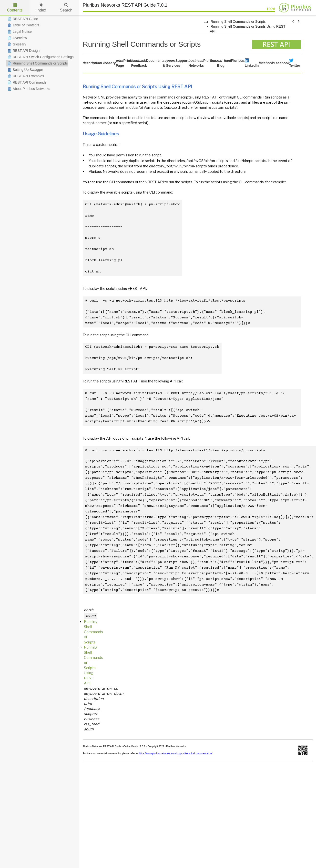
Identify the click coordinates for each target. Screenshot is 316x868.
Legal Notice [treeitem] (19, 32)
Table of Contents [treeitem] (23, 25)
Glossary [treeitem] (16, 44)
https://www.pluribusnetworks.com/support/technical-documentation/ (175, 754)
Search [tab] (66, 8)
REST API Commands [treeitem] (26, 82)
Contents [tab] (15, 8)
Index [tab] (41, 8)
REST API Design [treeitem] (23, 51)
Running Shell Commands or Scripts (238, 22)
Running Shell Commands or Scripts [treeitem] (37, 63)
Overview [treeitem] (17, 38)
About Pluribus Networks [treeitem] (28, 89)
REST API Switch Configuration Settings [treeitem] (40, 57)
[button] (293, 22)
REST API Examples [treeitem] (25, 76)
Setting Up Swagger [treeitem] (25, 70)
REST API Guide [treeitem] (22, 19)
